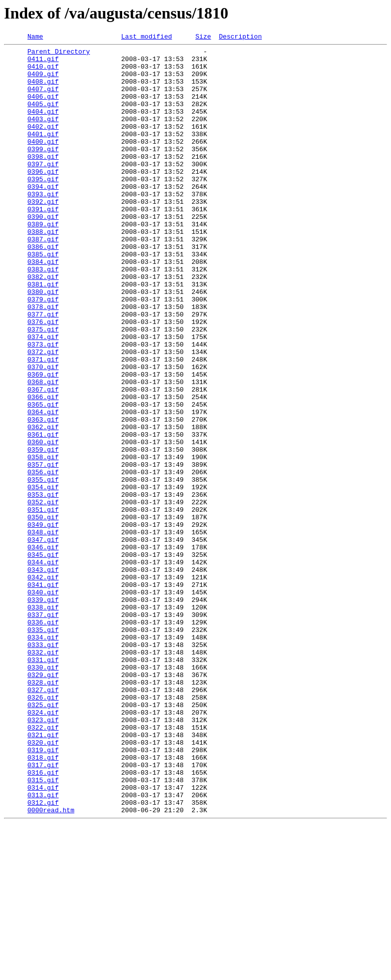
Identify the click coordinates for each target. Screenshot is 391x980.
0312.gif (43, 955)
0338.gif (43, 721)
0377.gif (43, 370)
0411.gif (43, 63)
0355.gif (43, 568)
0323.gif (43, 856)
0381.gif (43, 334)
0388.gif (43, 270)
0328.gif (43, 811)
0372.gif (43, 415)
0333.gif (43, 766)
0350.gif (43, 613)
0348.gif (43, 631)
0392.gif (43, 234)
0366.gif (43, 469)
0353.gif (43, 586)
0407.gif (43, 99)
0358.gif (43, 541)
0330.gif (43, 793)
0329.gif (43, 802)
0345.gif (43, 658)
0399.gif (43, 171)
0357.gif (43, 550)
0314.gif (43, 937)
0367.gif (43, 460)
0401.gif (43, 153)
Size (203, 38)
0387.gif (43, 279)
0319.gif (43, 892)
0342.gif (43, 685)
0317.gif (43, 910)
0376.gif (43, 379)
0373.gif (43, 406)
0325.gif (43, 838)
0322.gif (43, 865)
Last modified (146, 38)
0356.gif (43, 559)
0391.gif (43, 243)
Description (240, 38)
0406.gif (43, 108)
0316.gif (43, 919)
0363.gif (43, 496)
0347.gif (43, 640)
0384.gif (43, 306)
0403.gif (43, 135)
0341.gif (43, 694)
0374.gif (43, 397)
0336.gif (43, 739)
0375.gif (43, 388)
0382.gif (43, 324)
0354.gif (43, 577)
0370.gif (43, 433)
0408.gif (43, 90)
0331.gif (43, 784)
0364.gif (43, 487)
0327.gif (43, 820)
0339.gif (43, 712)
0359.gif (43, 532)
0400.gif (43, 162)
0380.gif (43, 343)
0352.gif (43, 595)
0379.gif (43, 352)
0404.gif (43, 126)
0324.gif (43, 847)
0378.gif (43, 361)
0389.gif (43, 261)
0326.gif (43, 829)
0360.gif (43, 523)
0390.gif (43, 252)
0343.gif (43, 676)
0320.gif (43, 883)
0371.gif (43, 424)
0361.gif (43, 514)
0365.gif (43, 478)
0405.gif (43, 117)
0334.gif (43, 757)
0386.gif (43, 288)
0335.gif (43, 748)
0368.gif (43, 451)
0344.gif (43, 667)
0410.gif (43, 72)
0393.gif (43, 225)
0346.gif (43, 649)
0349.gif (43, 622)
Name (35, 38)
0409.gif (43, 81)
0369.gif (43, 442)
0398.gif (43, 180)
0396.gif (43, 198)
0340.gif (43, 703)
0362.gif (43, 505)
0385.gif (43, 297)
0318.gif (43, 901)
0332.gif (43, 775)
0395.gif (43, 207)
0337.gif (43, 730)
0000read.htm (51, 964)
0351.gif (43, 604)
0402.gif (43, 144)
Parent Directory (59, 54)
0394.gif (43, 216)
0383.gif (43, 315)
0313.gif (43, 946)
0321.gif (43, 874)
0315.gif (43, 928)
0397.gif (43, 189)
